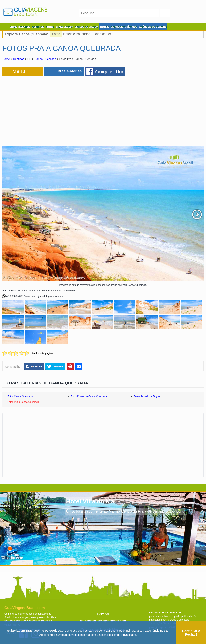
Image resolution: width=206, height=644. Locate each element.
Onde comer (102, 34)
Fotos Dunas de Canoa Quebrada (89, 396)
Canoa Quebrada (45, 59)
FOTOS (49, 27)
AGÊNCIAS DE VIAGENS (153, 27)
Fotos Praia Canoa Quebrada (23, 402)
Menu (19, 71)
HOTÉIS (105, 27)
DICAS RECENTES (20, 27)
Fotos (56, 34)
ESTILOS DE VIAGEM (86, 27)
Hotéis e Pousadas (77, 34)
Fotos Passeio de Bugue (147, 396)
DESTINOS (38, 27)
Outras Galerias (68, 71)
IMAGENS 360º (64, 27)
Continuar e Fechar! (191, 633)
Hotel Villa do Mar (91, 501)
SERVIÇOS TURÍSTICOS (124, 27)
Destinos (19, 59)
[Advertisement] (46, 109)
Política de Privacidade (122, 635)
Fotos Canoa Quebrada (20, 396)
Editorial (103, 614)
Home (6, 59)
